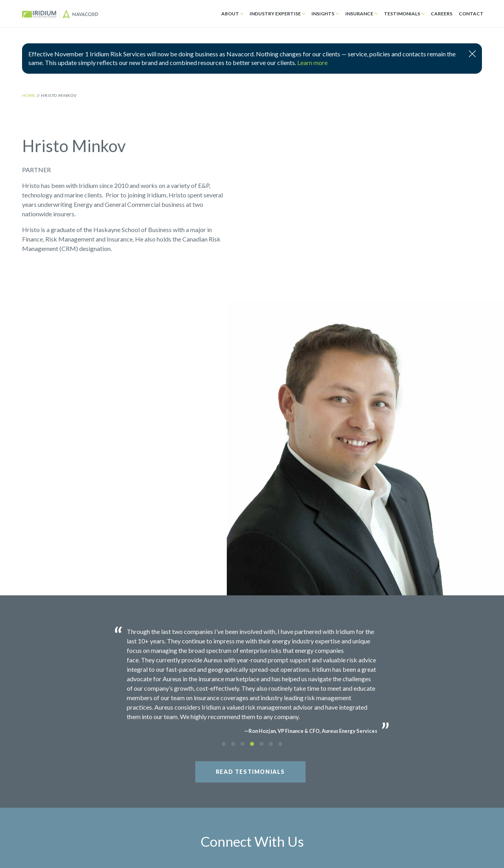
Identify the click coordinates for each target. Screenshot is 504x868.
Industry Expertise (275, 14)
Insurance (359, 14)
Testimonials (402, 14)
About (230, 14)
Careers (442, 14)
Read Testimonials (250, 772)
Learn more (312, 62)
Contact (471, 14)
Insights (323, 14)
